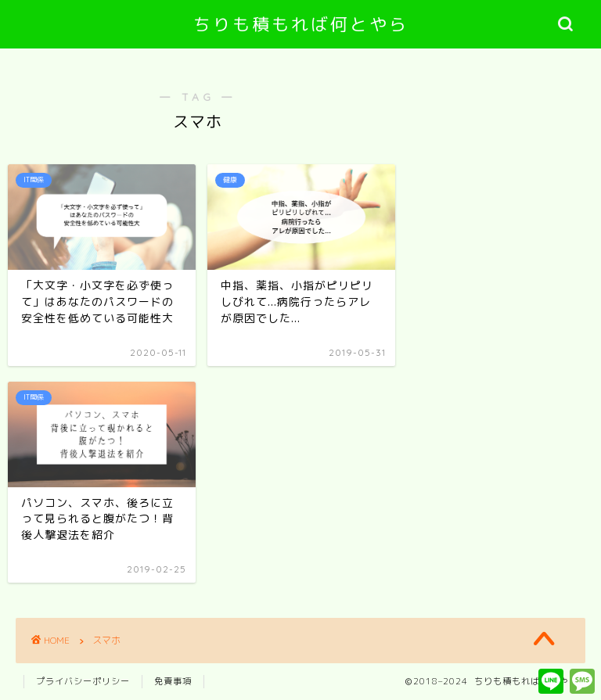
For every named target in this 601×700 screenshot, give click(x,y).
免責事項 (173, 681)
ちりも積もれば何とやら (301, 24)
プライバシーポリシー (83, 681)
